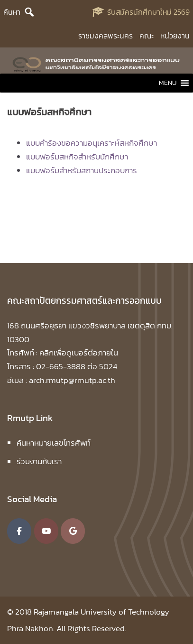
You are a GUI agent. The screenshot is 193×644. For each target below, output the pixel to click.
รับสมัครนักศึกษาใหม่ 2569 (148, 12)
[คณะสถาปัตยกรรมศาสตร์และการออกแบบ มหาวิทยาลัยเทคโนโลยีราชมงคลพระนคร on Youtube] (46, 531)
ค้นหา (12, 12)
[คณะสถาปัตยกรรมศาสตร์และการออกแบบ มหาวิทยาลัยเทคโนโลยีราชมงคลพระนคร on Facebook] (19, 531)
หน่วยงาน (175, 36)
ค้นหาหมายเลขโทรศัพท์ (54, 443)
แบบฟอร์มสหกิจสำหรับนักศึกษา (77, 157)
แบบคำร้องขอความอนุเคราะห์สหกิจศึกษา (92, 143)
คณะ (147, 36)
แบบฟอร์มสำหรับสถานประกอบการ (82, 170)
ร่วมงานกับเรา (39, 461)
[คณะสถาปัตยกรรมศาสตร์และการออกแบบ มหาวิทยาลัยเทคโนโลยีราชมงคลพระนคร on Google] (73, 531)
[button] (168, 83)
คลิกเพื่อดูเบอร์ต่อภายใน (79, 353)
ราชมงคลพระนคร (106, 36)
